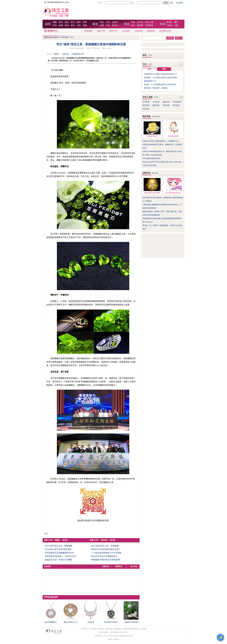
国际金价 (166, 102)
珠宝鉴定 (176, 105)
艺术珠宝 (149, 25)
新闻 (133, 22)
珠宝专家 (166, 105)
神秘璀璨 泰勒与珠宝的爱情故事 (106, 560)
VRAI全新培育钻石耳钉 (151, 158)
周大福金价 (177, 102)
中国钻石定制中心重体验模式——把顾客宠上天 (161, 141)
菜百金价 (146, 105)
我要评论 (119, 566)
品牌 (102, 25)
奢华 (61, 22)
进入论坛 (134, 566)
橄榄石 (57, 54)
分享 (46, 534)
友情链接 (126, 629)
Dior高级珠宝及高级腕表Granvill (59, 553)
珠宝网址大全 (165, 31)
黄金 (67, 25)
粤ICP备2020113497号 (119, 632)
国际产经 (101, 31)
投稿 (67, 2)
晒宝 (176, 22)
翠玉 (73, 22)
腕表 (79, 22)
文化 (108, 25)
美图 (85, 25)
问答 (176, 25)
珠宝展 (140, 25)
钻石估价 (146, 109)
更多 (181, 64)
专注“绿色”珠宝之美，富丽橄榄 (59, 546)
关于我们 (84, 629)
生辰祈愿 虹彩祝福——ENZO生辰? (61, 556)
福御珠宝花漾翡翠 (131, 622)
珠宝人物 (149, 22)
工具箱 (169, 25)
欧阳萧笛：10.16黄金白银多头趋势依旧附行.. (161, 78)
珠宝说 (169, 22)
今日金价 (156, 102)
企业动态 (126, 31)
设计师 (140, 22)
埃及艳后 (66, 54)
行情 (108, 22)
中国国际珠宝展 (78, 54)
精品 (102, 22)
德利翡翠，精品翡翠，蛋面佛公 (156, 88)
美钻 (67, 22)
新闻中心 (57, 37)
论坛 (149, 69)
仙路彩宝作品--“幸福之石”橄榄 (58, 560)
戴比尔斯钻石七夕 (71, 622)
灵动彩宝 (91, 622)
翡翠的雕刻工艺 (150, 81)
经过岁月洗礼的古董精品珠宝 (104, 556)
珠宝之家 (48, 37)
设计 (133, 25)
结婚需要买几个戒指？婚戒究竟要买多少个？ (161, 74)
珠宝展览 (88, 31)
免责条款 (109, 629)
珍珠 (79, 25)
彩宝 (73, 25)
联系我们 (101, 629)
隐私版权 (118, 629)
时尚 (55, 25)
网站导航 (134, 629)
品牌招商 (151, 31)
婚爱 (55, 22)
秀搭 (85, 22)
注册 (171, 3)
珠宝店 (115, 25)
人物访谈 (138, 31)
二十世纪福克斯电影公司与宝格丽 (106, 553)
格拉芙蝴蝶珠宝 (51, 622)
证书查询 (146, 102)
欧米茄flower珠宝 (111, 622)
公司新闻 (93, 629)
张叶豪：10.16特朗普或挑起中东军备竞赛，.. (161, 84)
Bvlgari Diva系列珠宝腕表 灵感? (105, 549)
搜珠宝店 (156, 105)
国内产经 (113, 31)
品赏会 (115, 22)
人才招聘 (143, 629)
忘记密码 (180, 3)
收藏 (61, 25)
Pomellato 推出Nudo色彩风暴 (58, 549)
